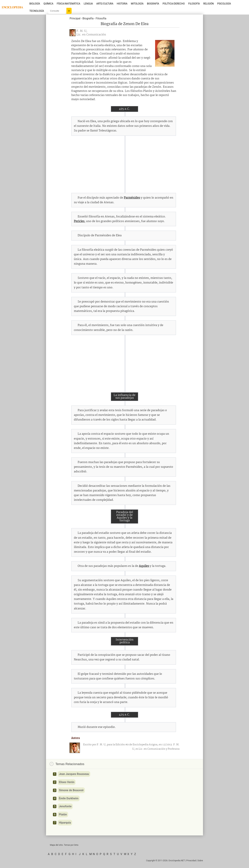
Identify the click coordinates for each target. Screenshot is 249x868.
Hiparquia (65, 823)
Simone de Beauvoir (71, 790)
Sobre (200, 861)
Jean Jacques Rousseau (74, 774)
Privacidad (191, 861)
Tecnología (37, 11)
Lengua (88, 4)
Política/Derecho (174, 4)
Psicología (224, 4)
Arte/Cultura (105, 4)
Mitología (137, 4)
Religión (208, 4)
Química (49, 4)
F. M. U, (82, 31)
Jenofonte (65, 806)
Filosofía (194, 4)
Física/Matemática (68, 4)
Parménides (132, 198)
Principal (75, 18)
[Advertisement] (124, 164)
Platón (63, 814)
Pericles (79, 221)
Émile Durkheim (69, 798)
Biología (35, 4)
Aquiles (144, 566)
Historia (122, 4)
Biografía (153, 4)
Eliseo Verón (67, 782)
